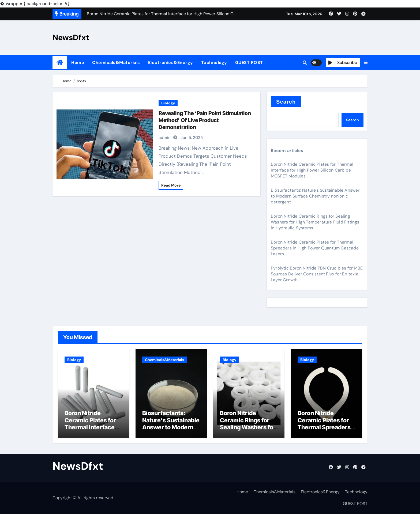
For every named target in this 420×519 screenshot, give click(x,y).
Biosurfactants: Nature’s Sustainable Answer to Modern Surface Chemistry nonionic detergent (315, 196)
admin (165, 138)
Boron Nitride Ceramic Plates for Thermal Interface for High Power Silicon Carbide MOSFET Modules (312, 170)
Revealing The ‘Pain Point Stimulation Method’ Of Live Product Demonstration (205, 120)
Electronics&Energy (171, 62)
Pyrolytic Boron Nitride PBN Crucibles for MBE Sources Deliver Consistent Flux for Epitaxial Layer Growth (317, 274)
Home (78, 62)
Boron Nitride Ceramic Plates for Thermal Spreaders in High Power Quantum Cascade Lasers (315, 248)
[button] (366, 63)
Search (286, 102)
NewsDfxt (71, 37)
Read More (171, 185)
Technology (214, 62)
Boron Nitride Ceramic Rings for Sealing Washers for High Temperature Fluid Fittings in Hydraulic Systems (315, 222)
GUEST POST (249, 62)
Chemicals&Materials (116, 62)
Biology (168, 103)
